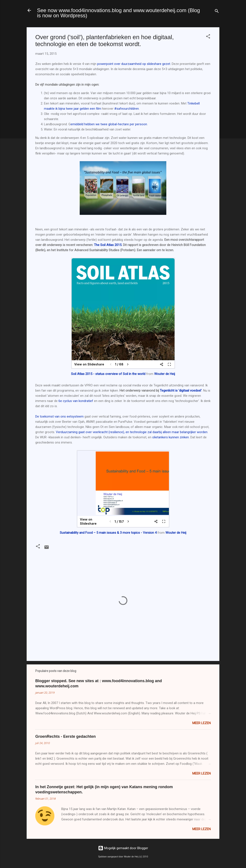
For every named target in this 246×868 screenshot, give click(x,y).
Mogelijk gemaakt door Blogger (123, 848)
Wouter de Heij (165, 374)
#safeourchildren (127, 109)
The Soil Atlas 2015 (108, 245)
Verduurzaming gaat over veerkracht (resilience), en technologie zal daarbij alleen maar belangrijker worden (132, 432)
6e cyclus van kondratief (76, 401)
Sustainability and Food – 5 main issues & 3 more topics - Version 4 (108, 533)
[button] (208, 37)
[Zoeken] (217, 12)
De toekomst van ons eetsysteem (59, 416)
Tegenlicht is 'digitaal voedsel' (181, 391)
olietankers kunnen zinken (171, 437)
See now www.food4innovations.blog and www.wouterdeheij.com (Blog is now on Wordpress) (118, 13)
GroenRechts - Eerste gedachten (66, 736)
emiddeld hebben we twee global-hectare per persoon (109, 124)
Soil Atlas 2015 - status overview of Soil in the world (108, 374)
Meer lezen (201, 723)
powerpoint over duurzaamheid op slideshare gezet (134, 64)
